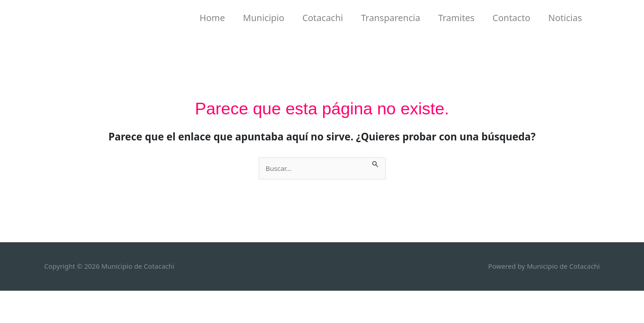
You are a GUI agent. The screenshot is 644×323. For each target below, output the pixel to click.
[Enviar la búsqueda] (376, 163)
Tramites (456, 18)
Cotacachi (322, 18)
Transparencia (391, 18)
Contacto (511, 18)
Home (212, 18)
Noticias (565, 18)
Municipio (264, 18)
